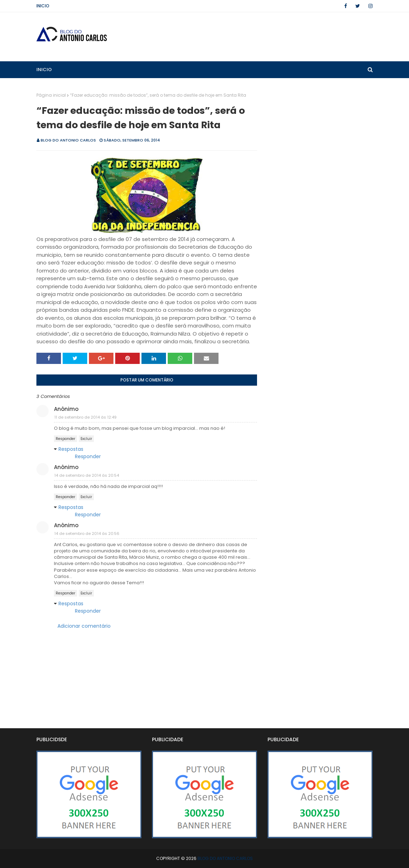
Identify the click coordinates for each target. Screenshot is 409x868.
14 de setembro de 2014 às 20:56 (87, 533)
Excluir (86, 439)
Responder (65, 439)
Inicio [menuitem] (44, 70)
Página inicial (51, 95)
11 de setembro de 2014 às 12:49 (85, 417)
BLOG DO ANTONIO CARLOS (68, 140)
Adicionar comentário (84, 626)
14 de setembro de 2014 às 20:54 (87, 475)
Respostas (71, 449)
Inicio (43, 6)
